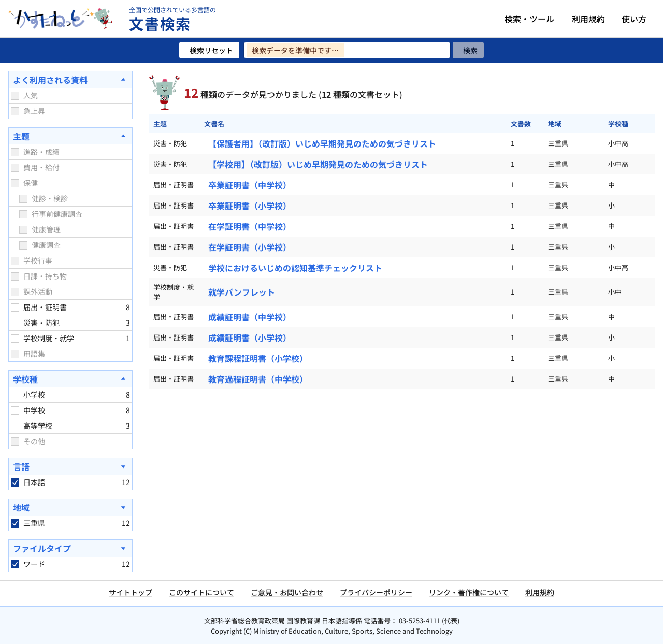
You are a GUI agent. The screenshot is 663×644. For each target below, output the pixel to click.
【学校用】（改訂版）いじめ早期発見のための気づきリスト (318, 164)
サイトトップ (131, 592)
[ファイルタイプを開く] (70, 548)
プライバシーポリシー (376, 592)
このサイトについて (201, 592)
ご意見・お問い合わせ (287, 592)
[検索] (468, 50)
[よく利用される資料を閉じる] (70, 80)
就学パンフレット (242, 292)
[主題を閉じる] (70, 136)
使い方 (634, 19)
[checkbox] (15, 96)
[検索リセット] (209, 50)
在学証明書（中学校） (250, 226)
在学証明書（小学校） (250, 247)
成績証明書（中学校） (250, 317)
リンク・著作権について (469, 592)
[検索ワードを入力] (347, 50)
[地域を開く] (70, 507)
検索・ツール (529, 19)
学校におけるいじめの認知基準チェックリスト (295, 268)
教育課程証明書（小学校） (258, 358)
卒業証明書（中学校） (250, 185)
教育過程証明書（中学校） (258, 379)
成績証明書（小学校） (250, 338)
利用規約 (588, 19)
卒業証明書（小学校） (250, 206)
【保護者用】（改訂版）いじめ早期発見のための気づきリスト (322, 143)
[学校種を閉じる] (70, 379)
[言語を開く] (70, 466)
